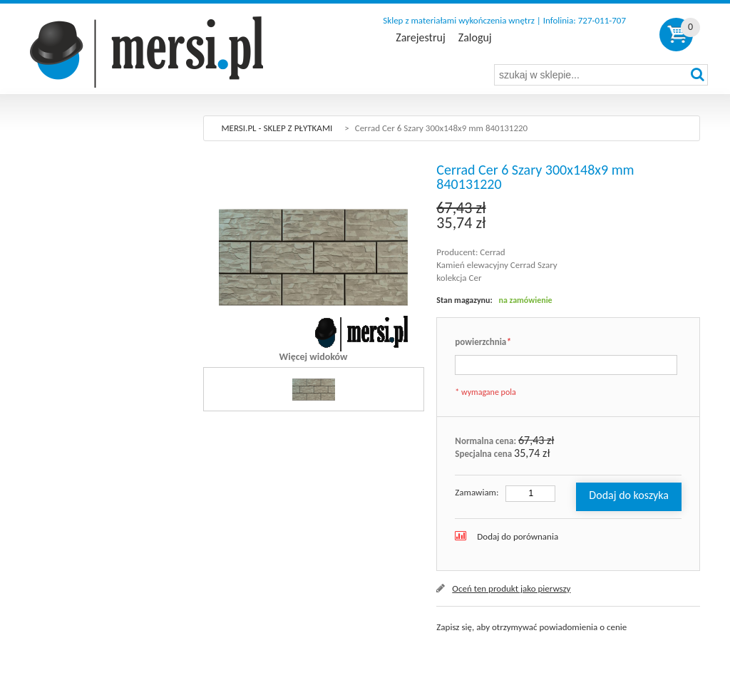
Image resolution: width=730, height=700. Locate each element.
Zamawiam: (477, 492)
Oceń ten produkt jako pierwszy (511, 588)
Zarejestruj (420, 38)
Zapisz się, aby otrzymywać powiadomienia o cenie (531, 627)
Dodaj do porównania (518, 536)
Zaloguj (475, 38)
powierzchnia (483, 343)
